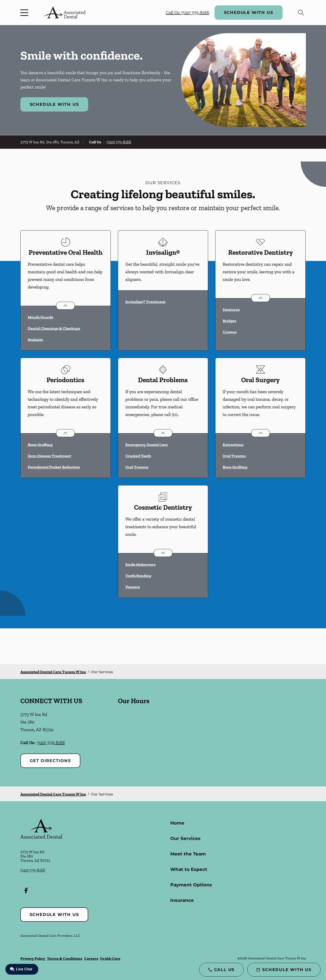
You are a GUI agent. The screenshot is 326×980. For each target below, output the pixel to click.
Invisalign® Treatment (145, 302)
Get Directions (50, 761)
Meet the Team (188, 854)
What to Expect (189, 869)
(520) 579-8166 (119, 142)
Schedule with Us (249, 13)
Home (177, 823)
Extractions (233, 445)
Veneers (133, 587)
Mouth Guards (40, 317)
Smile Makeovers (140, 564)
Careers (91, 958)
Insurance (182, 900)
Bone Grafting (40, 445)
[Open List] (65, 306)
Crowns (230, 332)
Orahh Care (110, 958)
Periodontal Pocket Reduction (54, 467)
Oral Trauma (137, 467)
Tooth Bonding (138, 576)
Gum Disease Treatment (49, 456)
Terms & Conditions (65, 958)
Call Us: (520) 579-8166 (188, 13)
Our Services (185, 838)
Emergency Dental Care (147, 445)
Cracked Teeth (138, 456)
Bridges (229, 321)
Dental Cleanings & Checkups (54, 328)
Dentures (231, 310)
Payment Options (191, 885)
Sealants (35, 340)
